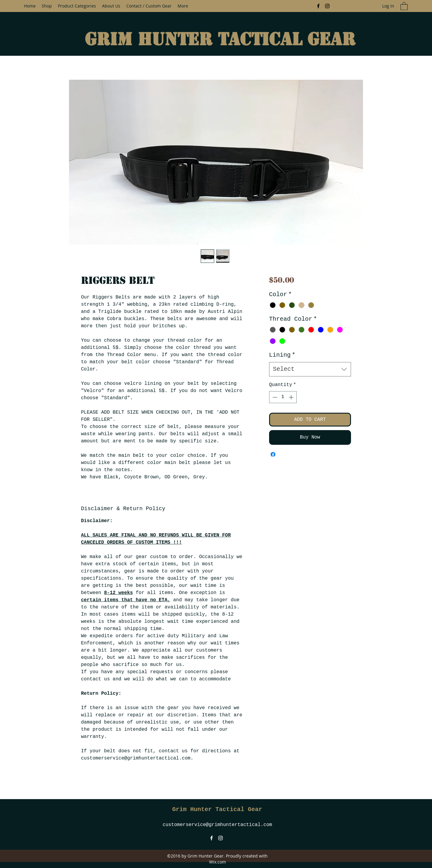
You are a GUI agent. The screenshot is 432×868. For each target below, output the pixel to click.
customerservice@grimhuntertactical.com (217, 825)
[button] (404, 6)
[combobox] (310, 369)
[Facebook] (318, 6)
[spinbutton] (283, 397)
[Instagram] (327, 6)
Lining (282, 355)
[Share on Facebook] (273, 454)
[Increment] (292, 397)
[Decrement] (274, 397)
